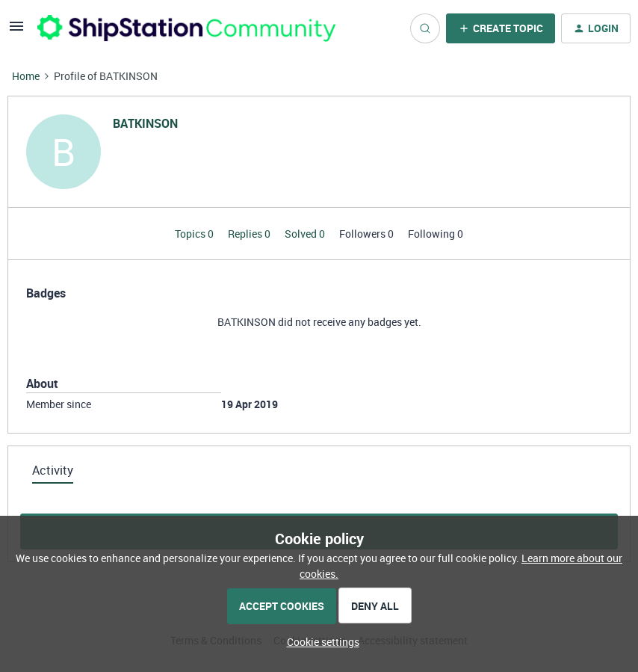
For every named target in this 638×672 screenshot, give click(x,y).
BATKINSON (145, 123)
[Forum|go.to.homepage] (187, 28)
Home (26, 76)
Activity (53, 470)
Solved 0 (306, 234)
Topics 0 (195, 234)
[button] (16, 31)
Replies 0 (250, 234)
